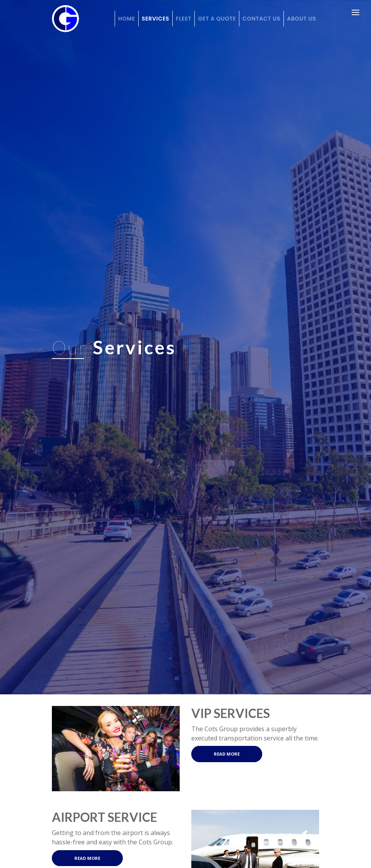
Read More (227, 754)
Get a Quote (217, 19)
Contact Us (261, 19)
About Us (301, 19)
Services (155, 19)
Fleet (184, 19)
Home (127, 19)
